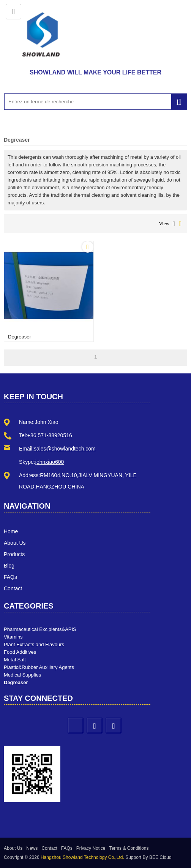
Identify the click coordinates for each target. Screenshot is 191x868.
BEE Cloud (160, 857)
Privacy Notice (91, 848)
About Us (15, 543)
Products (14, 554)
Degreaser (20, 337)
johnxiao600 (50, 462)
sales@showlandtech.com (65, 449)
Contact (13, 588)
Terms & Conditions (129, 848)
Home (11, 531)
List (174, 224)
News (32, 848)
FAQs (10, 577)
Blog (9, 566)
